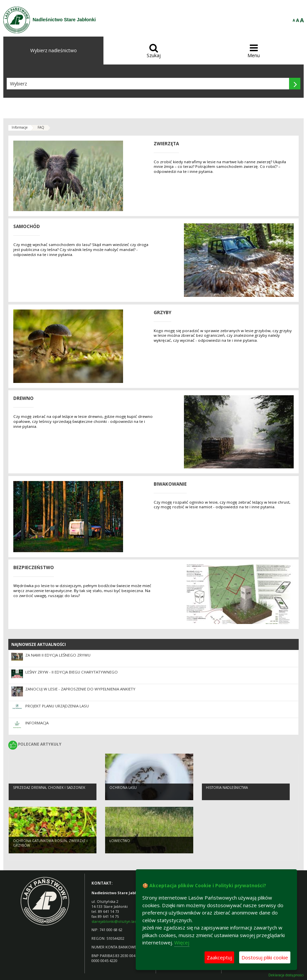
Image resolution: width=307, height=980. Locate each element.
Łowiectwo (120, 841)
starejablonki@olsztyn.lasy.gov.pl (120, 921)
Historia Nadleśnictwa (227, 788)
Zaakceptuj (219, 957)
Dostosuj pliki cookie (265, 957)
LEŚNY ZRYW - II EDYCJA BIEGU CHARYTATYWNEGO (72, 672)
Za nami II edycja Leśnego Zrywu (58, 655)
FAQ (41, 127)
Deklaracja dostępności (286, 975)
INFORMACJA (37, 723)
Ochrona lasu (123, 788)
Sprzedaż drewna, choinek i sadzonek (49, 788)
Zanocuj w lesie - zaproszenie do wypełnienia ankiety (80, 689)
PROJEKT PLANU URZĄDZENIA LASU (57, 706)
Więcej (182, 942)
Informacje (20, 127)
